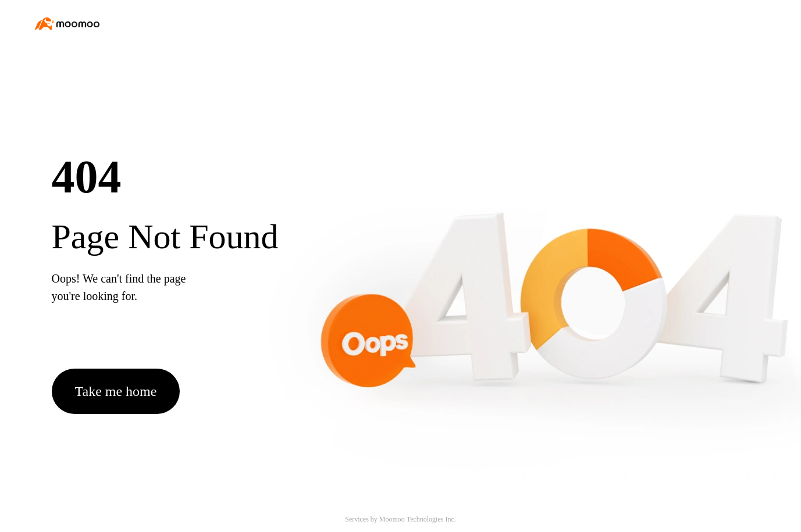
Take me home (116, 391)
